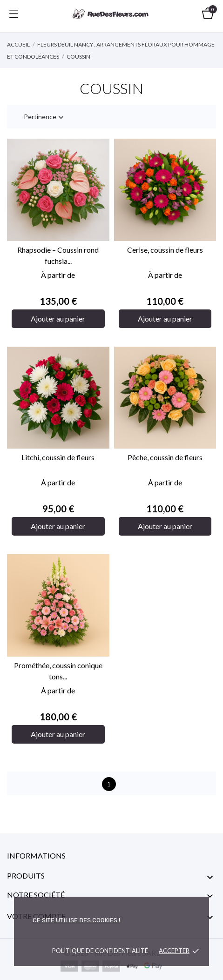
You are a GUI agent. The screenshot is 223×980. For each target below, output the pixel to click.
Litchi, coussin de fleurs (58, 457)
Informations (36, 856)
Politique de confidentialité (100, 951)
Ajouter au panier (58, 319)
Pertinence (45, 117)
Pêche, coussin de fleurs (165, 457)
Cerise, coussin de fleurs (165, 250)
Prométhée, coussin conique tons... (58, 671)
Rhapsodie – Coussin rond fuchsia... (58, 255)
